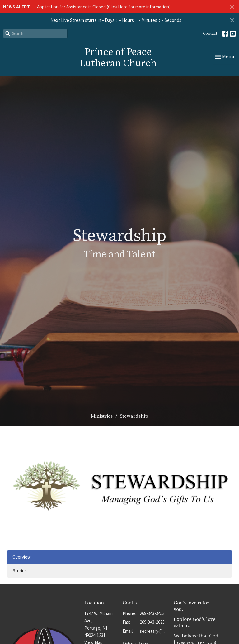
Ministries (102, 416)
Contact (210, 33)
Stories (20, 571)
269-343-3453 (152, 613)
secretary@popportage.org (154, 631)
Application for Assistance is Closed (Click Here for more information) (104, 7)
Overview (22, 557)
